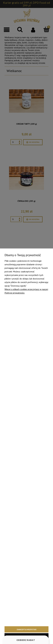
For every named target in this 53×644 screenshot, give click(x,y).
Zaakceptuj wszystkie (27, 629)
